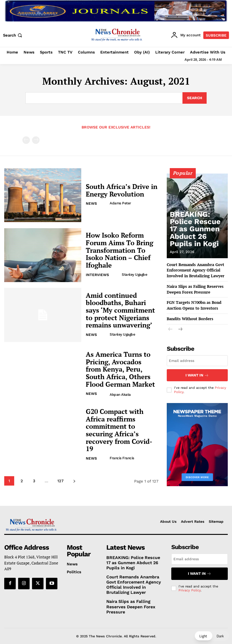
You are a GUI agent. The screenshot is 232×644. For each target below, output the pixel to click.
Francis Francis (121, 448)
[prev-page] (26, 139)
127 (60, 480)
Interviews (97, 268)
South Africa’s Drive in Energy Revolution (119, 189)
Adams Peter (120, 202)
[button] (13, 35)
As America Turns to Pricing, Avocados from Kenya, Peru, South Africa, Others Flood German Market (119, 368)
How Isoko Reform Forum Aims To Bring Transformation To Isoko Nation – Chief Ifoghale (122, 249)
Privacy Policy (190, 588)
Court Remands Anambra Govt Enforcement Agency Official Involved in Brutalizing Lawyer (193, 269)
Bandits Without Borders (188, 315)
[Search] (194, 98)
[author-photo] (104, 202)
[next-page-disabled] (36, 139)
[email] (197, 357)
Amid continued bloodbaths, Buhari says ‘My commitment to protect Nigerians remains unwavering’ (120, 309)
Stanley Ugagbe (134, 268)
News (91, 202)
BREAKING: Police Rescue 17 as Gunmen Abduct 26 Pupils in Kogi (196, 237)
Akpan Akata (120, 392)
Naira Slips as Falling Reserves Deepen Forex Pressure (193, 287)
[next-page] (74, 480)
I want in (197, 371)
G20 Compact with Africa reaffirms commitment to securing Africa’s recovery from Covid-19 (122, 429)
